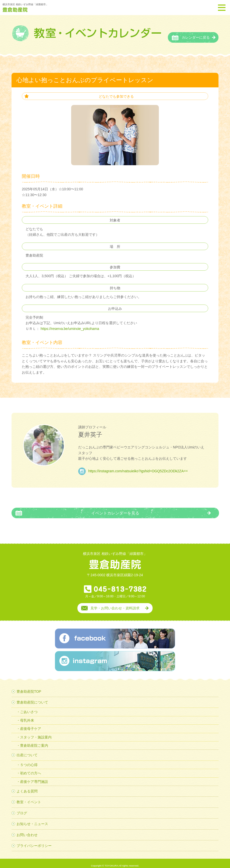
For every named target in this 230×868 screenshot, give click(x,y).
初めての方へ (31, 768)
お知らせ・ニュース (32, 819)
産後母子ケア (31, 724)
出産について (27, 750)
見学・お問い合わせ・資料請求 (115, 603)
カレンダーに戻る (196, 33)
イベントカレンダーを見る (115, 508)
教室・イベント (29, 797)
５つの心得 (29, 760)
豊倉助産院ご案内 (34, 741)
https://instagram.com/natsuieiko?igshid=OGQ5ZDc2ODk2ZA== (138, 466)
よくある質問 (27, 786)
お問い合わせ (27, 830)
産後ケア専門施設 (34, 777)
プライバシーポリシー (34, 841)
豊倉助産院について (32, 698)
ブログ (22, 808)
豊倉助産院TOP (29, 687)
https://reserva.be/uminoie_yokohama (69, 324)
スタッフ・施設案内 (36, 732)
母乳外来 (27, 716)
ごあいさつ (29, 707)
